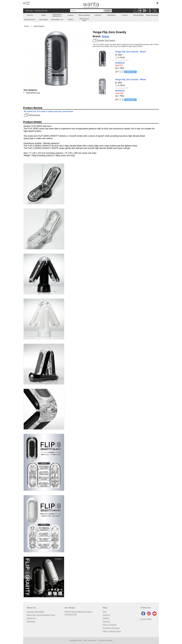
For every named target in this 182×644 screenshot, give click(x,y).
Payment (106, 621)
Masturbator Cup (33, 93)
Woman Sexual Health (84, 20)
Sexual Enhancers (30, 20)
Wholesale (31, 621)
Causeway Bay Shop (41, 11)
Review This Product (104, 40)
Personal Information (111, 628)
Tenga (105, 36)
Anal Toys (30, 15)
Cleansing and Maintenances (57, 15)
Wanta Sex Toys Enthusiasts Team (41, 615)
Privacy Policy (146, 619)
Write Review (32, 115)
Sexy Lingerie (43, 20)
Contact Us (31, 618)
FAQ (104, 612)
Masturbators (111, 15)
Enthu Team (29, 11)
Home (27, 26)
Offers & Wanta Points (112, 631)
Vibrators (71, 20)
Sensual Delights (138, 15)
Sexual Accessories (152, 15)
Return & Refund (110, 625)
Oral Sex (125, 15)
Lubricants (98, 15)
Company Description (35, 612)
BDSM (43, 15)
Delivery (106, 618)
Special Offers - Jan (57, 20)
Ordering (106, 615)
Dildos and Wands (84, 15)
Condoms (71, 15)
